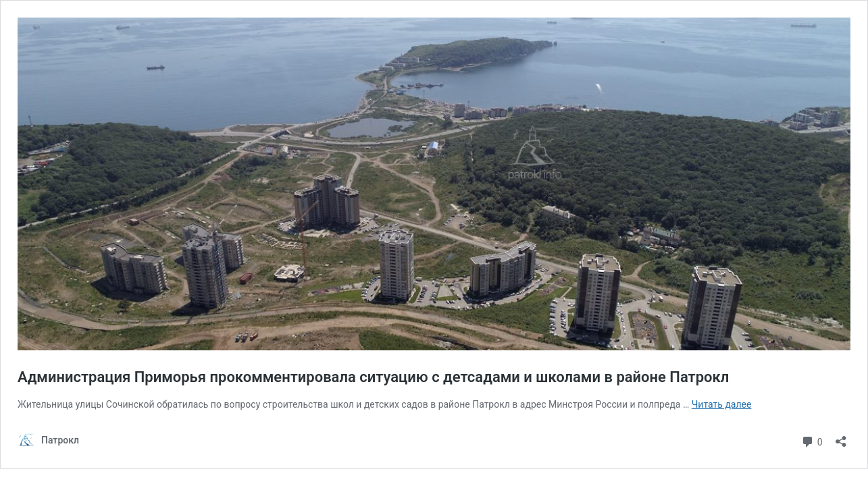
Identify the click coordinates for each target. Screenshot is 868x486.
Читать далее (722, 404)
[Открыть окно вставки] (841, 437)
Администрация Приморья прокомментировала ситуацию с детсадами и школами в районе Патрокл (373, 377)
